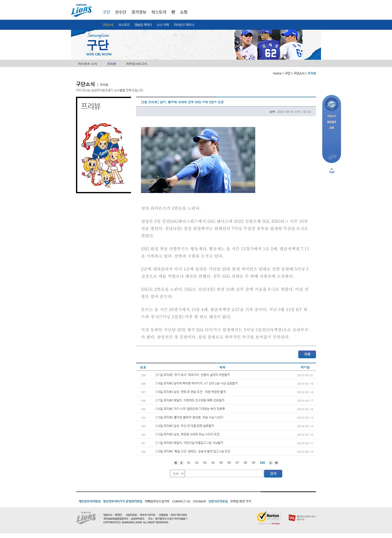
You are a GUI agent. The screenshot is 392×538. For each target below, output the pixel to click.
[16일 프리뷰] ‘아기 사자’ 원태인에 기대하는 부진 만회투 (190, 409)
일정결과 (332, 122)
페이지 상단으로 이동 (332, 171)
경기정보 (139, 12)
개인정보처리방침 (89, 501)
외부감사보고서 (136, 64)
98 (245, 463)
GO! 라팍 (163, 25)
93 (205, 463)
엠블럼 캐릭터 (143, 25)
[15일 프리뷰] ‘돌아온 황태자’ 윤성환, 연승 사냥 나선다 (189, 417)
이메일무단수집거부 (157, 501)
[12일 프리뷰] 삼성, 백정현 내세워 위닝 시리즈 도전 (187, 434)
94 (213, 463)
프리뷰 (111, 64)
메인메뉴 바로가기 (0, 0)
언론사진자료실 (218, 501)
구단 (106, 12)
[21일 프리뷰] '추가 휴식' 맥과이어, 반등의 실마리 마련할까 (193, 375)
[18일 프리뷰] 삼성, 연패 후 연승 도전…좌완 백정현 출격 (191, 392)
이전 (181, 463)
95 (221, 463)
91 (189, 463)
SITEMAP (199, 501)
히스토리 (124, 25)
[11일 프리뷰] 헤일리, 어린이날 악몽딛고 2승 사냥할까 (189, 443)
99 (253, 463)
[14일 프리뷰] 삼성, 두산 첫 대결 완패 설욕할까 (185, 426)
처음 (176, 463)
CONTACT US (181, 501)
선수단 (121, 12)
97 (237, 463)
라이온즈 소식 (87, 64)
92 (197, 463)
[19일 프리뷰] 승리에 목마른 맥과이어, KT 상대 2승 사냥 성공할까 (196, 383)
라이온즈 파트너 (184, 25)
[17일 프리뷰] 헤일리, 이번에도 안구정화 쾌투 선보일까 (190, 400)
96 (229, 463)
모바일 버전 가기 (241, 501)
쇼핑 (184, 12)
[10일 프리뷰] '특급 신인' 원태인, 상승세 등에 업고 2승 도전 (193, 451)
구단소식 (108, 25)
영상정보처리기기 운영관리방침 (123, 501)
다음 (271, 463)
